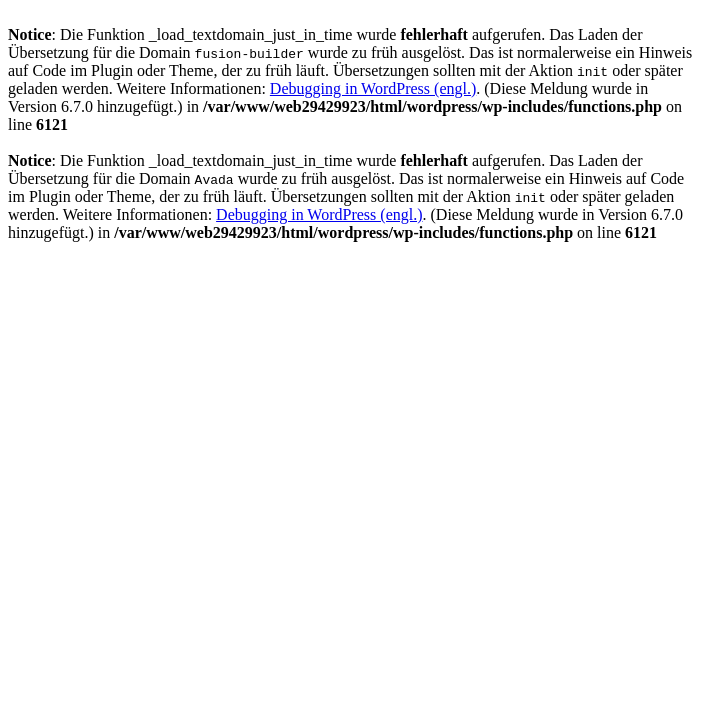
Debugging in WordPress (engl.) (373, 88)
